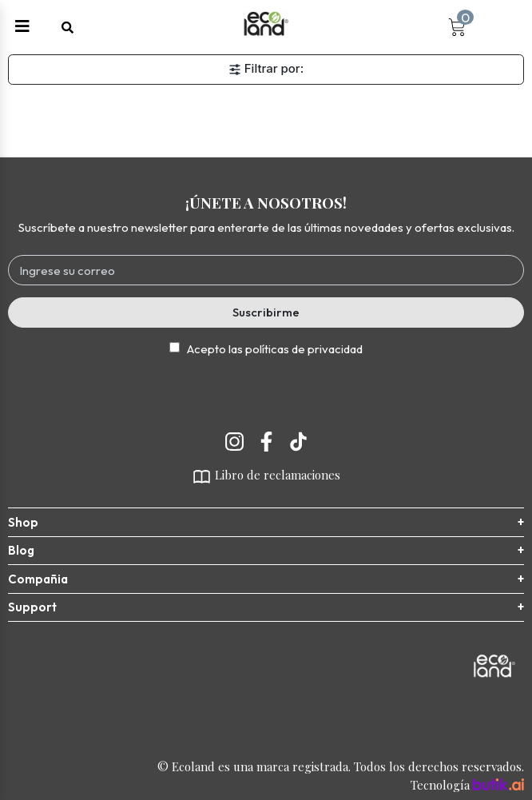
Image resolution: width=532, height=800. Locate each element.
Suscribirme (266, 312)
